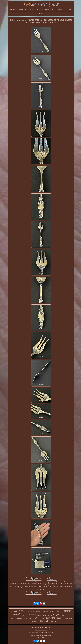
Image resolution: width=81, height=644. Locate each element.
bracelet (44, 621)
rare (27, 611)
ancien (68, 611)
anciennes (38, 612)
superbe (50, 615)
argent (57, 614)
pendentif (37, 618)
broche (32, 612)
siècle (44, 615)
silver (22, 611)
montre (66, 618)
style (24, 615)
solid (62, 612)
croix (25, 622)
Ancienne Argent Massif (41, 627)
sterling (39, 615)
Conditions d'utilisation (41, 635)
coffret (67, 615)
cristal (71, 619)
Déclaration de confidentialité (41, 633)
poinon (19, 618)
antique (35, 621)
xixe (43, 618)
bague (60, 618)
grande (30, 618)
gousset (29, 622)
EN (39, 638)
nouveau (45, 611)
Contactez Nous (41, 630)
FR (43, 638)
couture (51, 621)
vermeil (14, 611)
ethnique (13, 618)
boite (57, 611)
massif (17, 614)
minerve (31, 615)
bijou (25, 618)
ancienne (51, 618)
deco (63, 615)
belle (56, 621)
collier (52, 611)
